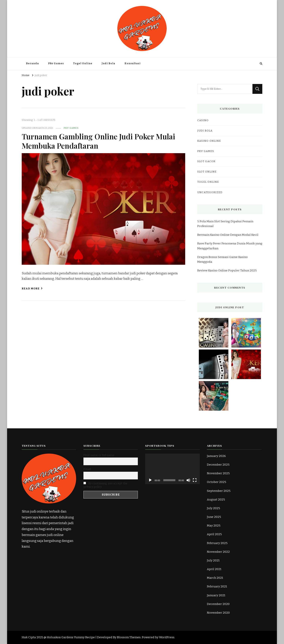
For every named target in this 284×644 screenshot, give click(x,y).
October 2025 (217, 482)
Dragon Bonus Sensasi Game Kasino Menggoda (222, 259)
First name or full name (99, 455)
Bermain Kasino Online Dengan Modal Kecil (228, 235)
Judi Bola (108, 63)
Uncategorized (210, 192)
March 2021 (215, 578)
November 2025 (218, 473)
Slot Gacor (206, 161)
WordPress (167, 637)
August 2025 (216, 500)
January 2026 (216, 456)
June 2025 (214, 517)
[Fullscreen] (195, 480)
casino (203, 120)
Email (87, 469)
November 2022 (218, 552)
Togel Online (83, 63)
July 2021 (213, 560)
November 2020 (218, 613)
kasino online (209, 141)
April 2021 (214, 569)
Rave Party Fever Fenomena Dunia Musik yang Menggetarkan (230, 246)
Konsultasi (133, 63)
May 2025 (214, 526)
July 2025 (213, 508)
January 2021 (216, 595)
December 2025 (218, 465)
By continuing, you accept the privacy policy (105, 485)
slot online (207, 172)
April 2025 (214, 534)
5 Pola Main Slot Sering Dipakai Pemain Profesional (225, 224)
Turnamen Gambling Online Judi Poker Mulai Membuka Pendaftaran (99, 141)
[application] (172, 469)
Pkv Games (56, 63)
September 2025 (219, 491)
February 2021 (217, 586)
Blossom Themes (129, 637)
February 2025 (217, 543)
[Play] (150, 480)
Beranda (32, 63)
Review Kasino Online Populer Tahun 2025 (227, 270)
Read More (32, 288)
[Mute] (188, 480)
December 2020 (218, 604)
